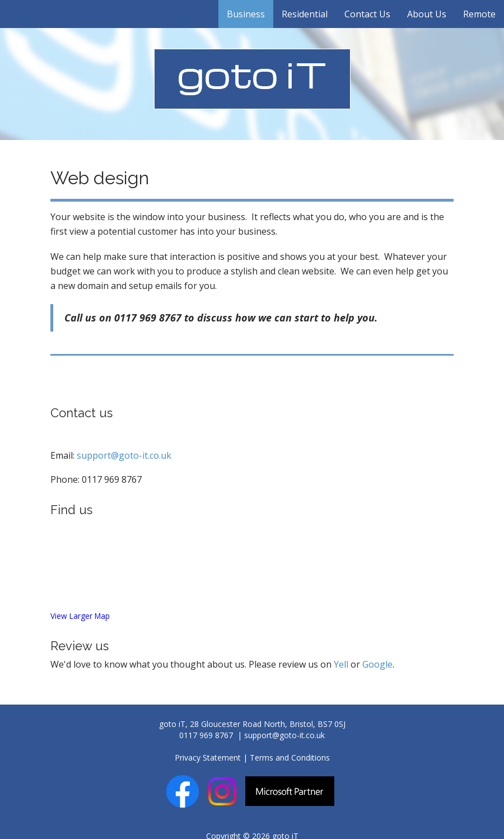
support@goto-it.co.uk (124, 455)
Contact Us (367, 14)
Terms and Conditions (290, 758)
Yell (341, 664)
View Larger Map (80, 616)
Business (246, 14)
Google (377, 664)
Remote (479, 14)
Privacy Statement (208, 758)
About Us (427, 14)
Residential (305, 14)
